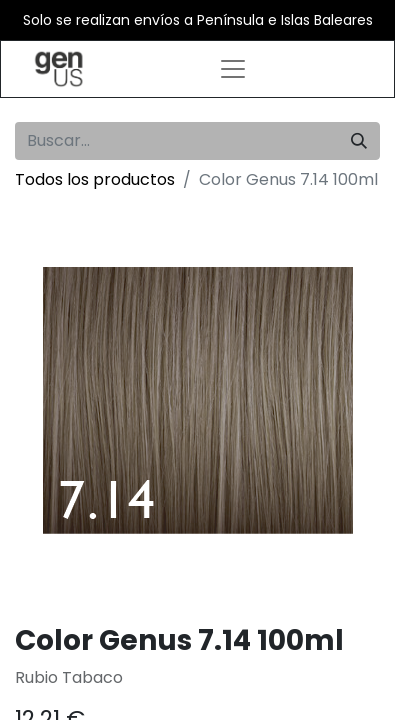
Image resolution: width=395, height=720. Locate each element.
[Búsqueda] (359, 141)
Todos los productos (95, 179)
